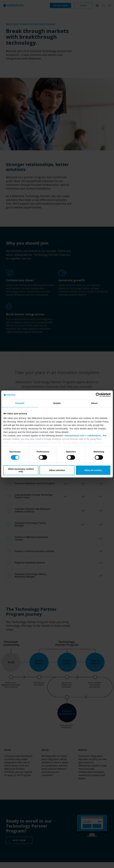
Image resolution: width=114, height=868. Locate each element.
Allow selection (57, 470)
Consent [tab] (20, 403)
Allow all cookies (93, 470)
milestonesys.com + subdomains (83, 436)
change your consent (91, 442)
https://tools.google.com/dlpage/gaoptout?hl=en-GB (32, 442)
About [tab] (94, 403)
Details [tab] (57, 403)
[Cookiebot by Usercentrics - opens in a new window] (98, 395)
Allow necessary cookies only (21, 470)
